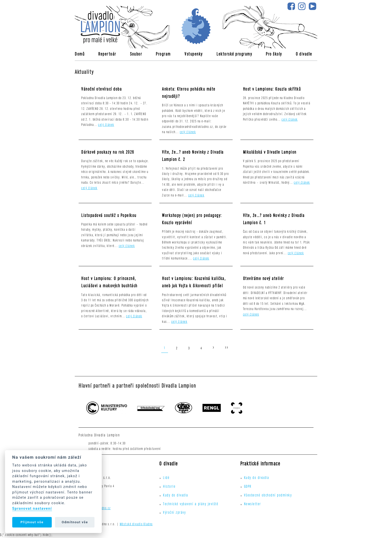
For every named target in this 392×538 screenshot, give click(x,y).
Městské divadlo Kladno (136, 525)
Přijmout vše (32, 522)
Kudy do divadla (176, 496)
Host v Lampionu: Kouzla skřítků (272, 90)
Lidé (166, 478)
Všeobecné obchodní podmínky (268, 496)
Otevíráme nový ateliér (263, 279)
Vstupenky (194, 55)
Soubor (136, 55)
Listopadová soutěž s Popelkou (109, 216)
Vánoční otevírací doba (101, 90)
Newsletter (252, 504)
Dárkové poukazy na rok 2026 (108, 153)
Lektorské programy (234, 55)
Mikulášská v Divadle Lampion (270, 153)
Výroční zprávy (174, 513)
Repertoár (107, 55)
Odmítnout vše (75, 522)
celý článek (106, 125)
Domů (80, 55)
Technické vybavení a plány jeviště (191, 504)
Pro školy (274, 55)
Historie (169, 487)
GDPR (248, 487)
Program (163, 55)
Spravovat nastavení (32, 509)
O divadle (304, 55)
